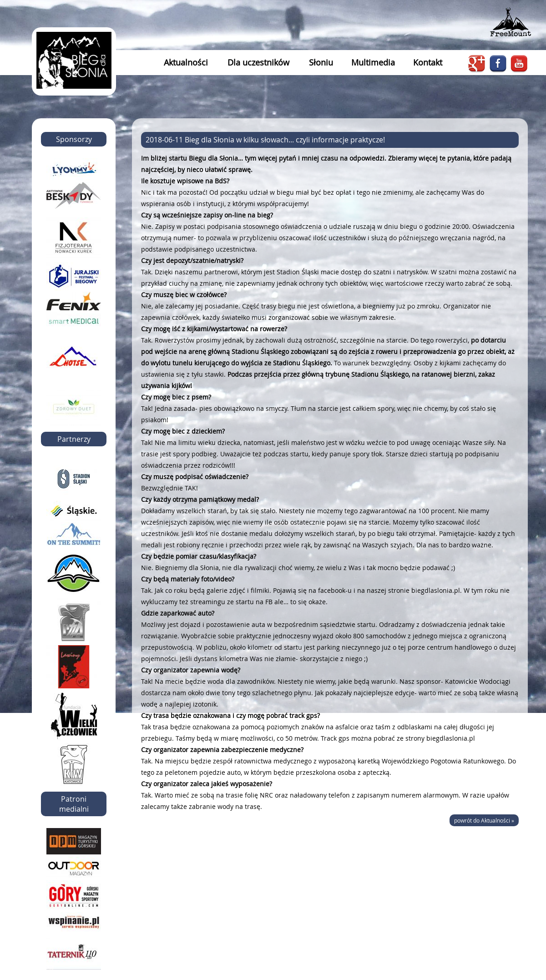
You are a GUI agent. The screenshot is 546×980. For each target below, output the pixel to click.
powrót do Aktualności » (484, 820)
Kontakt (428, 62)
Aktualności (186, 62)
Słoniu (321, 62)
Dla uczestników (258, 62)
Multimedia (373, 62)
